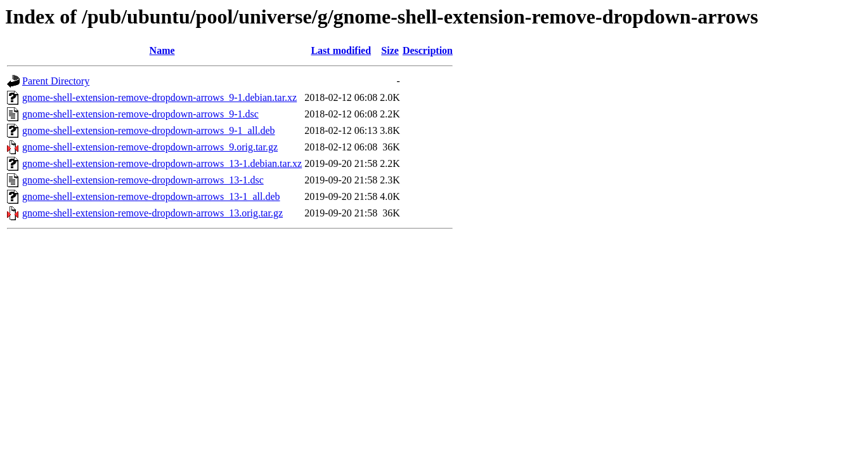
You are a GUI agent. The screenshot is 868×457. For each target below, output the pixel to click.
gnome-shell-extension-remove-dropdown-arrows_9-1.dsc (140, 114)
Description (428, 50)
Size (390, 50)
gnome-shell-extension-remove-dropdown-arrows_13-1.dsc (143, 180)
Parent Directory (56, 81)
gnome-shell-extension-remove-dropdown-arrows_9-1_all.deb (149, 130)
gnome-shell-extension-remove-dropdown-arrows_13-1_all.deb (151, 196)
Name (162, 50)
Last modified (341, 50)
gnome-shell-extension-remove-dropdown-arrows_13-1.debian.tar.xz (162, 163)
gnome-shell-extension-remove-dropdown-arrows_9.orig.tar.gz (150, 147)
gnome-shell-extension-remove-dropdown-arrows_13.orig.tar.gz (152, 213)
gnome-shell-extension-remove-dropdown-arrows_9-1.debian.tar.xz (159, 97)
